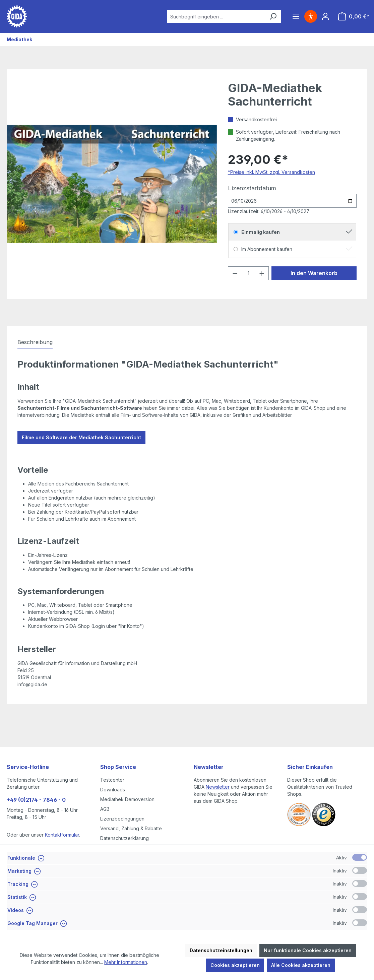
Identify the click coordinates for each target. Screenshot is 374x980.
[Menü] (296, 16)
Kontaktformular (62, 835)
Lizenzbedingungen (122, 819)
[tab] (35, 342)
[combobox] (216, 16)
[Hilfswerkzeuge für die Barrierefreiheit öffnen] (311, 16)
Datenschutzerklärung (124, 838)
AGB (105, 809)
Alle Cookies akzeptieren (301, 965)
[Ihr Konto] (325, 16)
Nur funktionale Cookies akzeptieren (308, 950)
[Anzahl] (248, 273)
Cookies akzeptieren (235, 965)
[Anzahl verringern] (235, 273)
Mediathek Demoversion (127, 799)
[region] (112, 184)
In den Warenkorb (314, 273)
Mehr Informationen (126, 962)
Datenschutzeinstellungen (221, 950)
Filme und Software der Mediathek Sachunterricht (81, 437)
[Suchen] (273, 16)
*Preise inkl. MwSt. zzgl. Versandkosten (271, 172)
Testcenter (112, 780)
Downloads (113, 790)
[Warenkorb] (354, 16)
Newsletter (218, 787)
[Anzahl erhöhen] (262, 273)
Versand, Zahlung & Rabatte (131, 828)
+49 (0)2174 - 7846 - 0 (36, 800)
